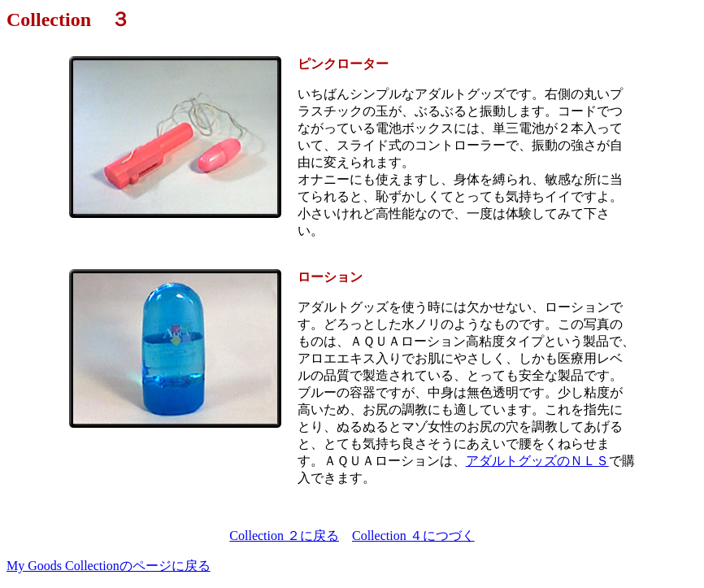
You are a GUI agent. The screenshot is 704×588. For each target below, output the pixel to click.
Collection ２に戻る (284, 536)
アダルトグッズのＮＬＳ (537, 461)
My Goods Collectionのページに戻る (109, 566)
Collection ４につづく (413, 536)
